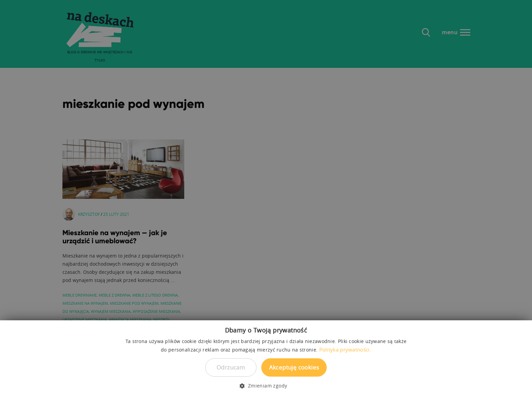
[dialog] (266, 199)
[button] (266, 386)
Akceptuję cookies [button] (294, 367)
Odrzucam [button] (231, 367)
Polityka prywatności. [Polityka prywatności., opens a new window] (345, 349)
